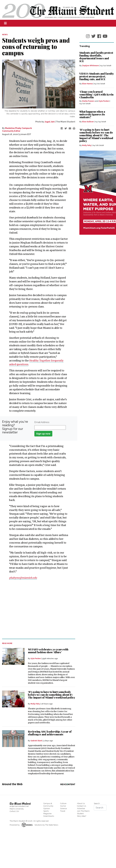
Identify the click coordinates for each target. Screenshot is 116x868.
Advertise (81, 808)
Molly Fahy (35, 704)
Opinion (47, 808)
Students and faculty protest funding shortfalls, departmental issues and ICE (96, 57)
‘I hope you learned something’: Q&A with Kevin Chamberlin (96, 94)
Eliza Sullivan (88, 122)
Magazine (47, 814)
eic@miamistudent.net (19, 806)
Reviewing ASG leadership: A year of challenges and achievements (50, 733)
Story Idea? (82, 816)
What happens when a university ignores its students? (92, 114)
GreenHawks (49, 816)
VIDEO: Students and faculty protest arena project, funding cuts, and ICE (97, 76)
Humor (63, 806)
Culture (63, 803)
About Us (81, 803)
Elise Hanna (87, 84)
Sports (46, 811)
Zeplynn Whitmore (90, 66)
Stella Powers (88, 101)
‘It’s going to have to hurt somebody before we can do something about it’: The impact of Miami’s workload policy (51, 695)
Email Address (42, 422)
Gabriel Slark (36, 741)
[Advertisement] (37, 609)
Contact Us (81, 806)
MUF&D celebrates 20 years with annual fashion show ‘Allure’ (48, 651)
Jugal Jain (50, 122)
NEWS (5, 35)
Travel (63, 811)
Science (63, 808)
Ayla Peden (36, 659)
